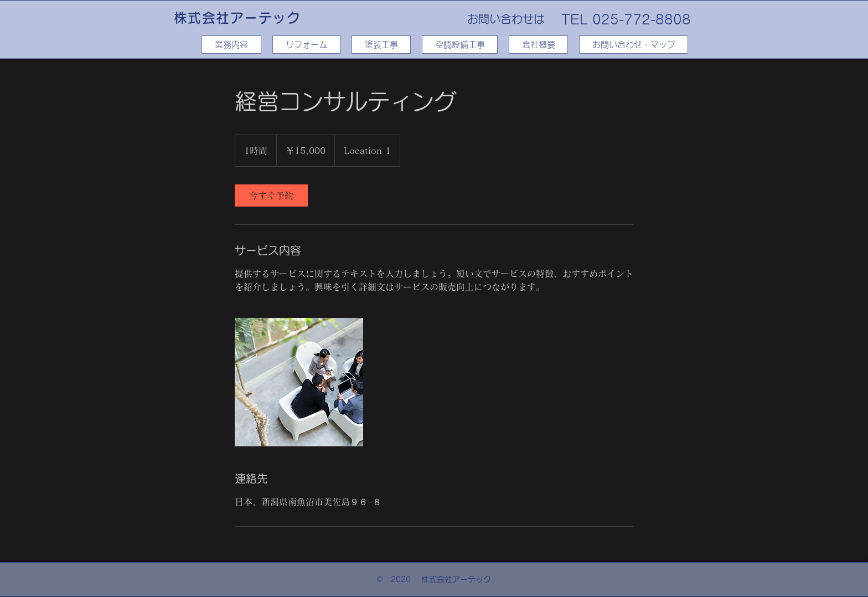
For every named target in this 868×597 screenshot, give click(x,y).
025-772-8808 (642, 19)
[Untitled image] (299, 382)
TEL (575, 19)
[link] (271, 195)
